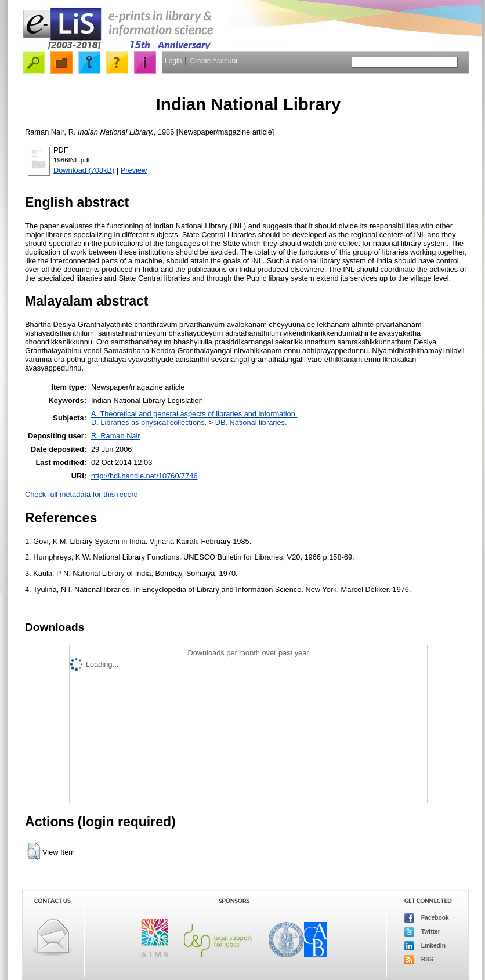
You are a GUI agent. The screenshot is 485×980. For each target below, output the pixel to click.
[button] (33, 851)
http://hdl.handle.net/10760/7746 (144, 476)
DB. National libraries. (251, 422)
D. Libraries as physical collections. (149, 422)
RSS (419, 960)
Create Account (213, 61)
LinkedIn (425, 946)
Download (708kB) (84, 170)
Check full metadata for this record (82, 494)
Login (173, 61)
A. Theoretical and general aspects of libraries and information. (194, 414)
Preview (134, 170)
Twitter (422, 932)
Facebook (427, 918)
